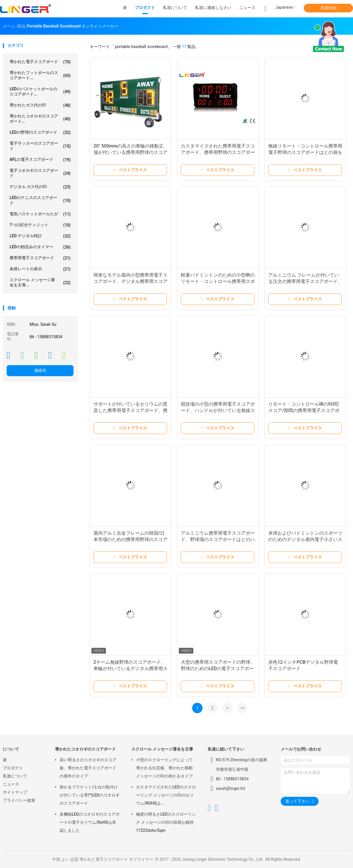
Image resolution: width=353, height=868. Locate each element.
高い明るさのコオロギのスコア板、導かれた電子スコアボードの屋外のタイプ (88, 768)
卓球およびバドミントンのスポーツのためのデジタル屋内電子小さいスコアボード (305, 539)
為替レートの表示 (40, 269)
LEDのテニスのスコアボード (40, 200)
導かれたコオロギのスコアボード (85, 749)
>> (243, 708)
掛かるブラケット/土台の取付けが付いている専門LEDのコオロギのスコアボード (90, 795)
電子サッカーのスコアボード (40, 146)
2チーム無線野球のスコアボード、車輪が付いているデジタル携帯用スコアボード (130, 669)
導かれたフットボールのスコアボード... (40, 75)
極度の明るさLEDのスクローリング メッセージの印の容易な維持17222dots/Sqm (166, 822)
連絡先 (40, 370)
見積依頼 (328, 8)
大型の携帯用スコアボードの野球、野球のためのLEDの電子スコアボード (218, 669)
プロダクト (13, 768)
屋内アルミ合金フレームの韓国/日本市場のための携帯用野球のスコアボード (130, 539)
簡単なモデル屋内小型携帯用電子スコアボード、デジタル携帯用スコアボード (130, 281)
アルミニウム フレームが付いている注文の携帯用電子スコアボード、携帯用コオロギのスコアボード (305, 281)
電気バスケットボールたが (40, 214)
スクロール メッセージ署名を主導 (162, 749)
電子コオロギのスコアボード (40, 173)
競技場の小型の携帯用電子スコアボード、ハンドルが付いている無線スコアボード (218, 410)
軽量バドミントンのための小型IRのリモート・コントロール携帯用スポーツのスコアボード (218, 281)
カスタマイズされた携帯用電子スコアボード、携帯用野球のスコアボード (218, 152)
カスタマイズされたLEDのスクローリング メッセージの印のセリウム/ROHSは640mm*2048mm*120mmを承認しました (166, 796)
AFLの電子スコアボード (40, 160)
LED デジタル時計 (40, 236)
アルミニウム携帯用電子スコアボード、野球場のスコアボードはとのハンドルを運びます (218, 539)
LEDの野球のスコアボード (40, 133)
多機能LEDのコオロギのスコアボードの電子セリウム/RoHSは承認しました (90, 822)
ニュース (11, 784)
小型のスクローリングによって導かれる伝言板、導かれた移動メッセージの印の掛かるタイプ (164, 768)
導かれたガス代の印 (40, 105)
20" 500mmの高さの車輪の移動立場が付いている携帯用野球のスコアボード (130, 152)
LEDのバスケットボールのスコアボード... (40, 91)
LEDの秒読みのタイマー (40, 247)
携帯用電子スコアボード (40, 258)
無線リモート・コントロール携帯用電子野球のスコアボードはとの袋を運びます (305, 152)
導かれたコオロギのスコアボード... (40, 119)
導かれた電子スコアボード (40, 62)
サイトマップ (15, 792)
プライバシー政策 (19, 800)
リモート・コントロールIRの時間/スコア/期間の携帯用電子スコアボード (304, 410)
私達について (15, 776)
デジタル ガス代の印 (40, 187)
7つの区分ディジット (40, 225)
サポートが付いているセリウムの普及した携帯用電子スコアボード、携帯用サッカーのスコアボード (130, 410)
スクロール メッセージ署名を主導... (40, 282)
